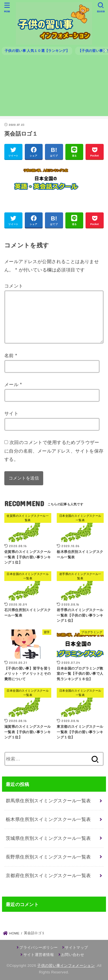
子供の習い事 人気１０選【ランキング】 (37, 51)
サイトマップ (76, 947)
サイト (11, 413)
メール (13, 384)
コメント (14, 286)
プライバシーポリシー (38, 947)
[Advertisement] (54, 88)
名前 (11, 355)
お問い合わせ (73, 955)
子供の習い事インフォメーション (66, 966)
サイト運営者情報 (39, 955)
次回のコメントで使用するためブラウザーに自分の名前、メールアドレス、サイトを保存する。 (54, 451)
